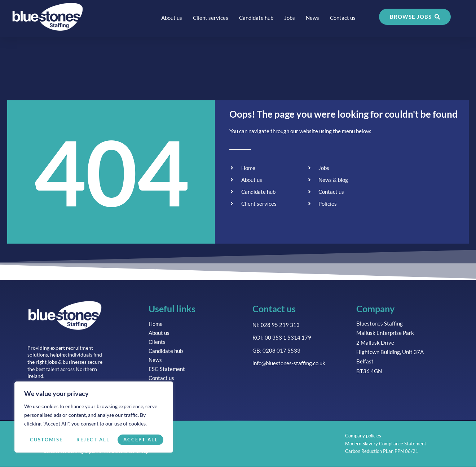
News (312, 18)
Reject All (93, 440)
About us (172, 18)
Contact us (343, 18)
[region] (94, 417)
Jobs (290, 18)
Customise (46, 440)
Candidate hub (256, 18)
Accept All (141, 440)
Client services (211, 18)
